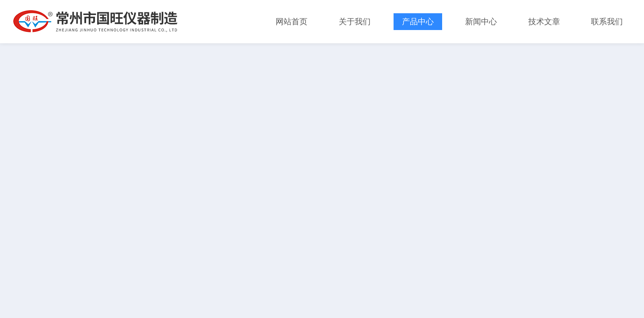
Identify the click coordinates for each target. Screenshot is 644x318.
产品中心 (418, 22)
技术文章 (544, 22)
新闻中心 (481, 22)
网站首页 (292, 22)
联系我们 (607, 22)
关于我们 (355, 22)
